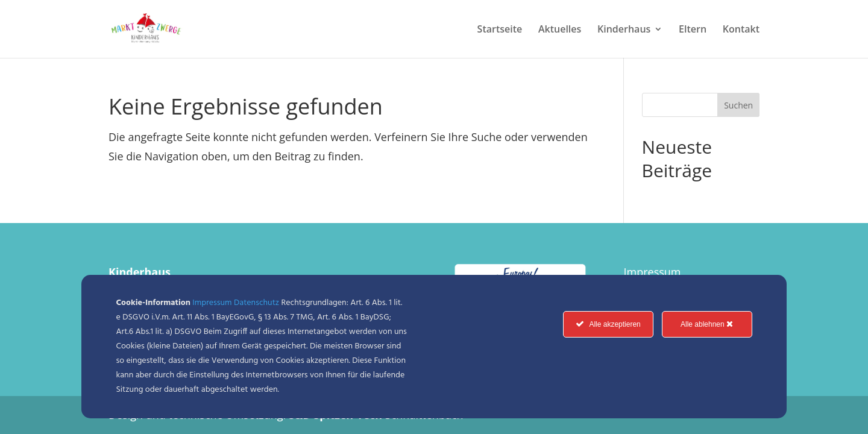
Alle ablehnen (707, 324)
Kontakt (741, 30)
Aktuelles (560, 30)
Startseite (500, 30)
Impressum (652, 272)
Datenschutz (256, 303)
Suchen (738, 105)
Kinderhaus (624, 30)
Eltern (693, 30)
